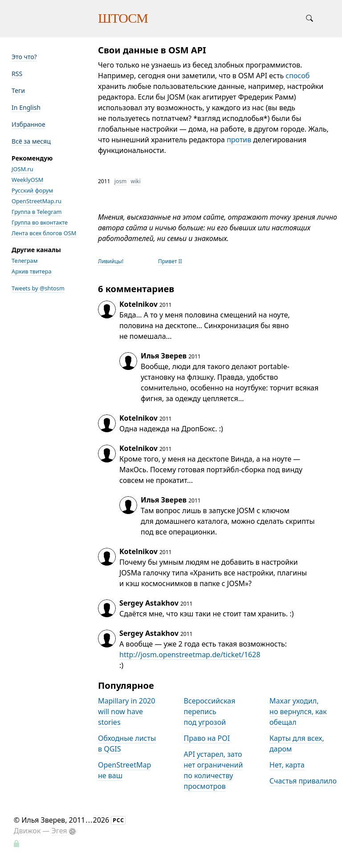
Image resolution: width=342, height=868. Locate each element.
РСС (118, 820)
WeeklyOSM (27, 180)
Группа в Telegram (37, 212)
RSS (17, 74)
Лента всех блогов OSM (44, 233)
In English (26, 107)
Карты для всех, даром (297, 743)
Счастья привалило (303, 781)
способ (297, 76)
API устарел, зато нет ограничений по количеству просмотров (214, 770)
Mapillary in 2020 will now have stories (126, 711)
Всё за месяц (31, 141)
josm (120, 181)
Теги (18, 90)
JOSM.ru (22, 169)
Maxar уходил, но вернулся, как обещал (298, 711)
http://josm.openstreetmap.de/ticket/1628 (190, 655)
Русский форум (32, 190)
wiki (136, 181)
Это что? (24, 57)
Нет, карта (287, 765)
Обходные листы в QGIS (127, 743)
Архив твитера (32, 271)
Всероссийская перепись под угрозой (210, 711)
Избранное (28, 124)
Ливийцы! (111, 261)
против (239, 140)
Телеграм (25, 261)
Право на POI (207, 738)
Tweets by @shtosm (38, 288)
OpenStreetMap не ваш (124, 770)
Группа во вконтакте (40, 222)
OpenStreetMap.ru (37, 201)
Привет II (170, 261)
